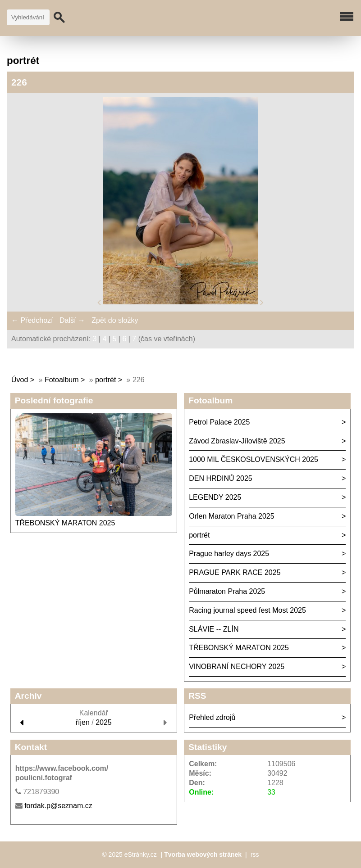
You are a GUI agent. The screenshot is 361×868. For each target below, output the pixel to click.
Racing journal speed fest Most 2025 (247, 610)
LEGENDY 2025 (215, 497)
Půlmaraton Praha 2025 (227, 591)
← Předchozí (32, 320)
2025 (104, 722)
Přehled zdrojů (212, 717)
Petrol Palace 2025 (219, 422)
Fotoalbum (62, 380)
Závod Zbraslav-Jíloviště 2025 (237, 441)
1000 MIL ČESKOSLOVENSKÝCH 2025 (254, 459)
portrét (105, 380)
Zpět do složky (115, 320)
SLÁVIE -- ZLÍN (214, 629)
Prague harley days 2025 (229, 554)
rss (255, 854)
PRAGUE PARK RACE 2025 (235, 572)
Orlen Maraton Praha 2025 (231, 516)
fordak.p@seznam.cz (58, 806)
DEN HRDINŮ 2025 (220, 478)
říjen (83, 722)
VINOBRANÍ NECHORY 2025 (237, 667)
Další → (72, 320)
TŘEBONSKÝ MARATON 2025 (65, 523)
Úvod (20, 380)
